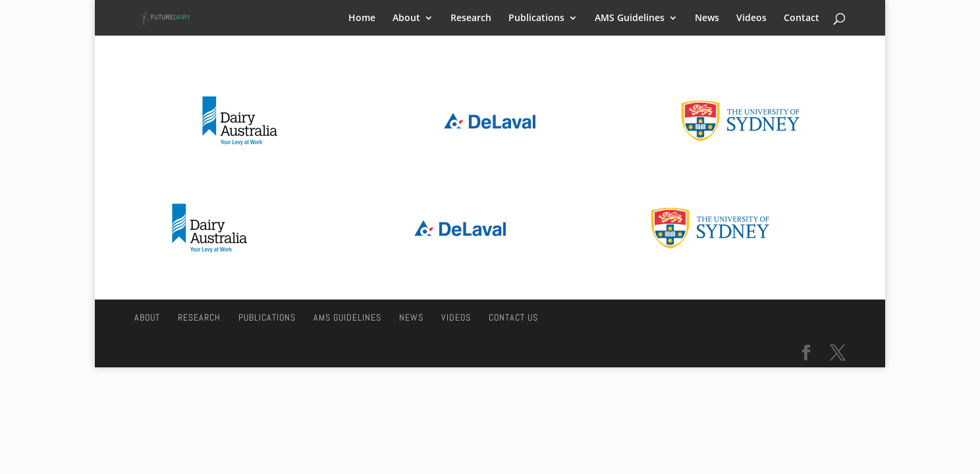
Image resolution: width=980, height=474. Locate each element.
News (707, 18)
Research (471, 18)
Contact (802, 18)
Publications (536, 18)
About (406, 18)
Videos (751, 18)
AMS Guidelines (630, 18)
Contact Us (513, 317)
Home (362, 18)
